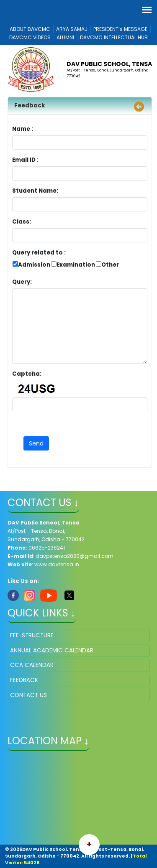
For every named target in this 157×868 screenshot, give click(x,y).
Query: (24, 282)
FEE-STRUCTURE (32, 635)
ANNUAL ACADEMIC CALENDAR (52, 650)
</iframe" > (79, 799)
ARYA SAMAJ (72, 29)
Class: (22, 222)
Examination (76, 265)
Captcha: (27, 374)
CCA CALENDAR (32, 665)
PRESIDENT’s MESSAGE (120, 29)
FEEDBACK (24, 680)
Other (110, 265)
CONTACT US (28, 695)
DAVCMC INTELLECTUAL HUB (114, 37)
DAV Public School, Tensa (109, 64)
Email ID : (49, 160)
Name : (25, 129)
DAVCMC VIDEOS (30, 37)
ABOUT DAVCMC (30, 29)
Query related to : (39, 253)
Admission (34, 265)
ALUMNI (65, 37)
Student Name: (35, 191)
